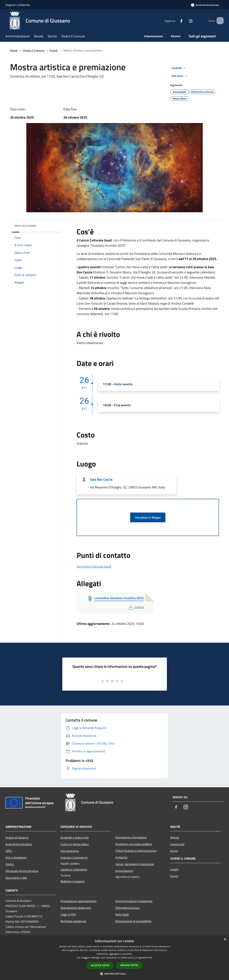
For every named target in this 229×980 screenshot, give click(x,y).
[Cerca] (219, 21)
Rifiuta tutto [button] (129, 965)
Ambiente (121, 857)
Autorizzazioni (124, 871)
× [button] (225, 940)
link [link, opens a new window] (150, 958)
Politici (10, 864)
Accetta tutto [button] (100, 965)
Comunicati (177, 844)
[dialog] (114, 958)
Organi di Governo (17, 837)
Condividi (179, 68)
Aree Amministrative (19, 844)
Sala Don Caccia (101, 479)
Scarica (136, 607)
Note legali (122, 914)
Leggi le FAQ (68, 914)
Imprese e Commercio (74, 858)
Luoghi (174, 869)
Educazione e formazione (131, 837)
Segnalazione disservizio (76, 908)
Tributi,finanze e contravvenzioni (136, 851)
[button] (115, 974)
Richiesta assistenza (73, 921)
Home (14, 50)
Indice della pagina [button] (25, 226)
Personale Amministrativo (22, 871)
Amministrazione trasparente (134, 901)
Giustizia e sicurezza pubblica (134, 844)
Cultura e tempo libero (75, 844)
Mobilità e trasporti (73, 881)
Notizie (175, 837)
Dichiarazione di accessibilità (133, 921)
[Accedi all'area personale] (205, 5)
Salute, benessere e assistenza (135, 864)
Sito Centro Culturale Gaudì (94, 566)
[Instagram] (186, 21)
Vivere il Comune (34, 50)
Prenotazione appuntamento (78, 901)
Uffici (9, 851)
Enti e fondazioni (16, 858)
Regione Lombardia (18, 5)
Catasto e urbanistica (74, 869)
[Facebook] (177, 21)
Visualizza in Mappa (148, 517)
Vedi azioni (180, 76)
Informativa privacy (128, 908)
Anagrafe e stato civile (75, 837)
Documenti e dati (16, 878)
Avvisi (174, 851)
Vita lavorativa (70, 851)
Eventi (54, 50)
